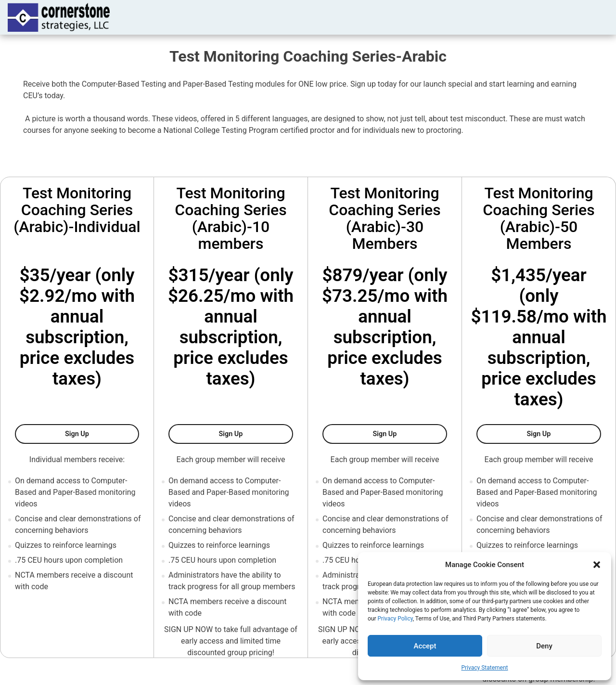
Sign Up (102, 433)
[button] (597, 565)
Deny (544, 646)
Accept (425, 646)
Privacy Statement (484, 668)
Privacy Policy (395, 619)
